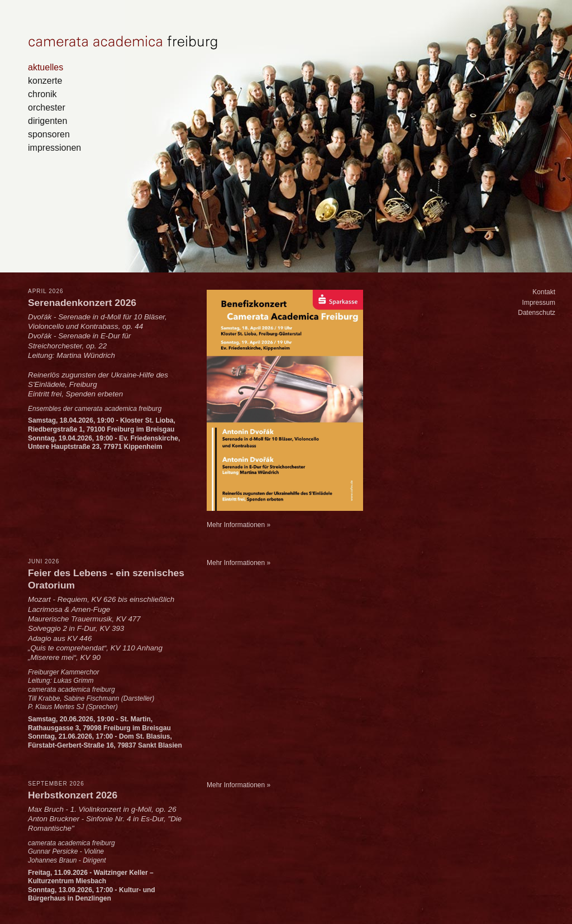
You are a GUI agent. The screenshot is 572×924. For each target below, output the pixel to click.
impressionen (54, 147)
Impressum (539, 303)
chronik (42, 94)
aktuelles (46, 67)
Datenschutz (537, 313)
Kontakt (544, 292)
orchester (47, 107)
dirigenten (47, 121)
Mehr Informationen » (239, 525)
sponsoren (49, 134)
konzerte (45, 80)
